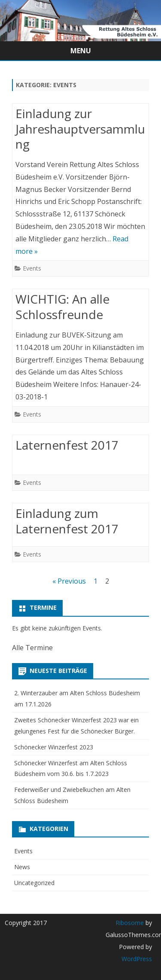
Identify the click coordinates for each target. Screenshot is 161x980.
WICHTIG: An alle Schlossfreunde (62, 307)
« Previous (69, 581)
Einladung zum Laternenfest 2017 (67, 521)
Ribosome (130, 923)
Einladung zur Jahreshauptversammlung (80, 129)
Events (32, 268)
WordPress (137, 959)
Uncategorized (34, 883)
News (22, 867)
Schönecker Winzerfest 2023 (54, 747)
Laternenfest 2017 (67, 445)
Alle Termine (32, 648)
